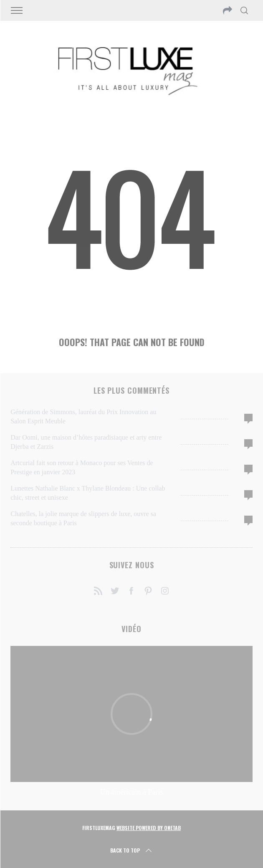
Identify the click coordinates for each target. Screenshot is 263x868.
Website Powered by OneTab (149, 828)
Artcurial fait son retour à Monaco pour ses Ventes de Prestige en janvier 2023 (82, 467)
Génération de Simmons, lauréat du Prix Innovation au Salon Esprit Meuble (83, 416)
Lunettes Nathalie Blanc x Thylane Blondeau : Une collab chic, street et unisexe (88, 493)
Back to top (132, 850)
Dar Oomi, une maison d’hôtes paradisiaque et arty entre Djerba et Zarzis (86, 442)
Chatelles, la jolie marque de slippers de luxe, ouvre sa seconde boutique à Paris (83, 518)
